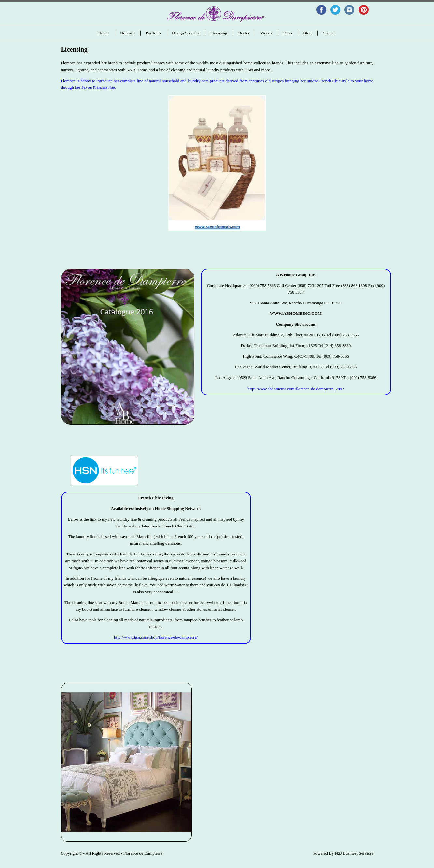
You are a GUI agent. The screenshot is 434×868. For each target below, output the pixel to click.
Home (104, 33)
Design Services (186, 33)
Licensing (219, 33)
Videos (266, 33)
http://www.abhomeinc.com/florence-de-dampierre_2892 (296, 389)
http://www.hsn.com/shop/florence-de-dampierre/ (156, 637)
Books (244, 33)
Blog (307, 33)
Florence (127, 33)
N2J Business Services (354, 853)
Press (288, 33)
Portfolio (153, 33)
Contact (329, 33)
